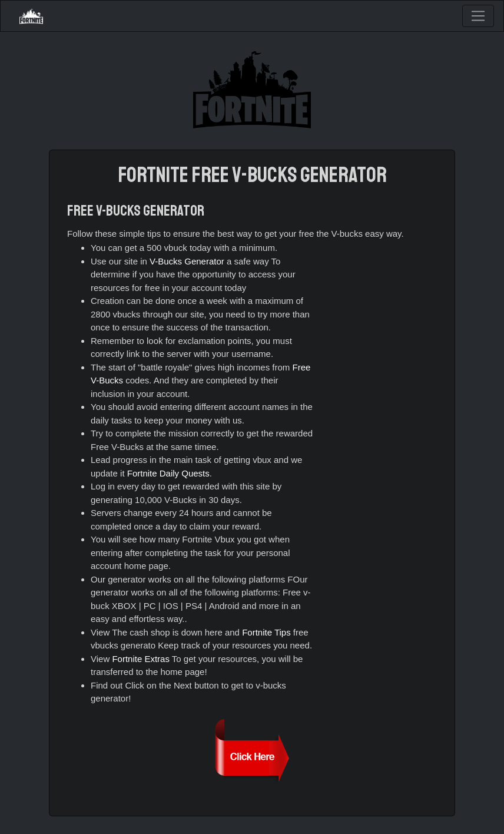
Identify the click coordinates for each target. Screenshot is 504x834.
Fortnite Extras (141, 659)
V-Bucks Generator (187, 261)
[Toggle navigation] (478, 16)
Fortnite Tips (266, 632)
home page (146, 566)
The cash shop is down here (167, 632)
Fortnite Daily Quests (168, 473)
